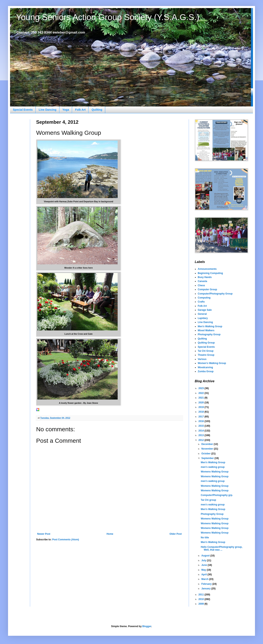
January (206, 589)
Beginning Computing (210, 273)
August (206, 556)
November (208, 449)
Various (202, 359)
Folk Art (80, 110)
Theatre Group (206, 355)
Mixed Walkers (206, 330)
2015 (202, 426)
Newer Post (44, 534)
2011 (202, 595)
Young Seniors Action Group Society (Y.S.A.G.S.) (108, 17)
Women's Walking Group (212, 363)
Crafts (201, 302)
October (206, 454)
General (202, 314)
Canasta (202, 281)
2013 (202, 435)
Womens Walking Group (215, 472)
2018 (202, 412)
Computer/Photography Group (215, 294)
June (204, 565)
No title (205, 538)
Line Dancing (48, 110)
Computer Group (207, 289)
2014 (202, 431)
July (204, 560)
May (204, 570)
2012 (202, 440)
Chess (201, 285)
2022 (202, 393)
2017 (202, 417)
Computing (204, 298)
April (204, 574)
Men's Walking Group (210, 326)
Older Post (176, 534)
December (207, 444)
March (205, 579)
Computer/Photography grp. (217, 495)
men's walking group (213, 467)
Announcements (207, 269)
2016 (202, 421)
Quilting (97, 110)
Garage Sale (205, 310)
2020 (202, 403)
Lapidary (203, 318)
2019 (202, 407)
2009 (202, 604)
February (207, 584)
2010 (202, 599)
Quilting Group (206, 343)
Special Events (23, 110)
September (208, 458)
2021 (202, 398)
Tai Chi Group (206, 351)
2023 (202, 388)
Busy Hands (205, 277)
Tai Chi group (208, 500)
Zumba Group (206, 371)
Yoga (66, 110)
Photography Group (209, 334)
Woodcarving (205, 367)
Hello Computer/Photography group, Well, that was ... (222, 548)
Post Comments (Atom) (66, 540)
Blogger (147, 626)
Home (110, 534)
